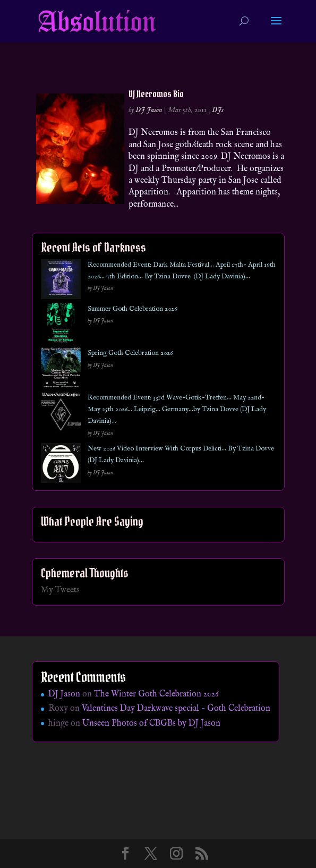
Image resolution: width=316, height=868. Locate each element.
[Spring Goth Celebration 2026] (61, 369)
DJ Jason (149, 110)
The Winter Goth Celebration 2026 (156, 694)
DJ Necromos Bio (156, 94)
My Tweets (60, 590)
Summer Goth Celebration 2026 (132, 309)
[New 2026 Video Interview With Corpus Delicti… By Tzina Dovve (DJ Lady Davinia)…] (61, 465)
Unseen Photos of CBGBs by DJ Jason (151, 724)
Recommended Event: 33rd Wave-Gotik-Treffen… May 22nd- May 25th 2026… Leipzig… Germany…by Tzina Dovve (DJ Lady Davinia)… (177, 410)
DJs (218, 110)
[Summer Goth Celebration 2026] (61, 325)
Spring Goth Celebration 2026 (130, 353)
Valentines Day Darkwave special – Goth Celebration (176, 709)
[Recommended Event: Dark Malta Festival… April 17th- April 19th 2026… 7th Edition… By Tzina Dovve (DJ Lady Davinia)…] (61, 281)
